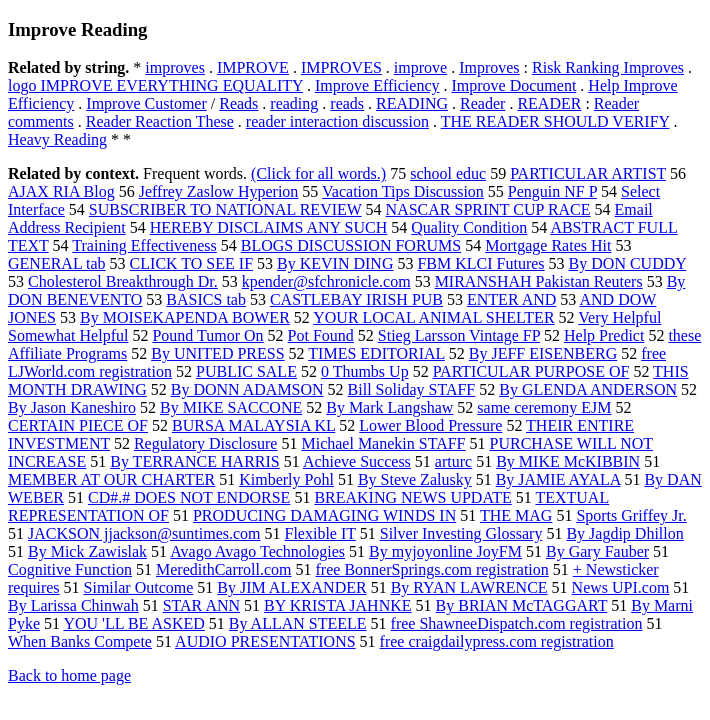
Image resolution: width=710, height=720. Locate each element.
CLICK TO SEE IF (191, 263)
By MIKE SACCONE (231, 407)
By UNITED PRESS (217, 353)
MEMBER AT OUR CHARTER (111, 479)
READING (412, 103)
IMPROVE (253, 67)
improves (175, 67)
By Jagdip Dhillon (624, 533)
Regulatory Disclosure (206, 443)
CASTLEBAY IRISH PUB (356, 299)
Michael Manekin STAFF (383, 443)
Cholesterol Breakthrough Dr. (123, 281)
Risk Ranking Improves (608, 67)
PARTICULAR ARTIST (588, 173)
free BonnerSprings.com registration (432, 569)
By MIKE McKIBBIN (568, 461)
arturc (453, 461)
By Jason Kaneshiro (72, 407)
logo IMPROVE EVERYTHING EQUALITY (155, 85)
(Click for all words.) (318, 173)
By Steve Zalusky (415, 479)
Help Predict (604, 335)
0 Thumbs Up (365, 371)
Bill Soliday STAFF (412, 389)
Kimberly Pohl (286, 479)
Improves (489, 67)
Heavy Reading (57, 139)
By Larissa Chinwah (73, 605)
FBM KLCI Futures (480, 263)
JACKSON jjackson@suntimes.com (144, 533)
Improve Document (513, 85)
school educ (448, 173)
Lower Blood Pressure (430, 425)
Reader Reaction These (160, 121)
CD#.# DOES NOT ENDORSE (189, 497)
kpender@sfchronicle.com (326, 281)
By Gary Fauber (597, 551)
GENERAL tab (57, 263)
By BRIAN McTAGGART (522, 605)
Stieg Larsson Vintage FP (459, 335)
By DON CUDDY (628, 263)
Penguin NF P (552, 191)
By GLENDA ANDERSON (588, 389)
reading (294, 103)
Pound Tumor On (207, 335)
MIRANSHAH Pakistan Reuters (539, 281)
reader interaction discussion (337, 121)
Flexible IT (320, 533)
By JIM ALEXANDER (291, 587)
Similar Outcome (139, 587)
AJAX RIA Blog (61, 191)
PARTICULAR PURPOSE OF (531, 371)
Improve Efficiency (377, 85)
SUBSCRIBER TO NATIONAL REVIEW (225, 209)
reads (347, 103)
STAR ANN (201, 605)
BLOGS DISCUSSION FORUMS (351, 245)
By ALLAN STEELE (298, 623)
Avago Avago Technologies (257, 551)
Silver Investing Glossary (461, 533)
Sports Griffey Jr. (631, 515)
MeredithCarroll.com (224, 569)
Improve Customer (146, 103)
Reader (482, 103)
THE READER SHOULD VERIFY (555, 121)
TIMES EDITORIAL (376, 353)
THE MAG (516, 515)
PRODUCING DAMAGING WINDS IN (324, 515)
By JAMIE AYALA (558, 479)
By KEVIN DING (335, 263)
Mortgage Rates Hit (548, 245)
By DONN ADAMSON (247, 389)
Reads (238, 103)
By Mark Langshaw (389, 407)
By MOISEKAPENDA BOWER (185, 317)
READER (549, 103)
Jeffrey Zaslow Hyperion (219, 191)
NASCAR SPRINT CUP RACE (488, 209)
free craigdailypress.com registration (497, 641)
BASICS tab (206, 299)
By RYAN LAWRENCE (469, 587)
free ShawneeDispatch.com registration (517, 623)
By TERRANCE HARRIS (195, 461)
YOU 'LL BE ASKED (133, 623)
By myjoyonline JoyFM (445, 551)
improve (420, 67)
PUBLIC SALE (246, 371)
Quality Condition (469, 227)
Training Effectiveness (144, 245)
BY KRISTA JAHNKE (337, 605)
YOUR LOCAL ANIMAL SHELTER (433, 317)
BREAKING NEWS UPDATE (412, 497)
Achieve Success (357, 461)
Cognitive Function (70, 569)
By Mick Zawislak (87, 551)
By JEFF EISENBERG (543, 353)
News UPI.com (621, 587)
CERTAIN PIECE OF (78, 425)
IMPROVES (341, 67)
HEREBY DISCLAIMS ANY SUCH (269, 227)
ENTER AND (511, 299)
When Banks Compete (80, 641)
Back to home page (69, 675)
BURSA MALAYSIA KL (253, 425)
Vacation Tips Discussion (403, 191)
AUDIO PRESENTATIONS (265, 641)
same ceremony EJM (544, 407)
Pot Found (321, 335)
